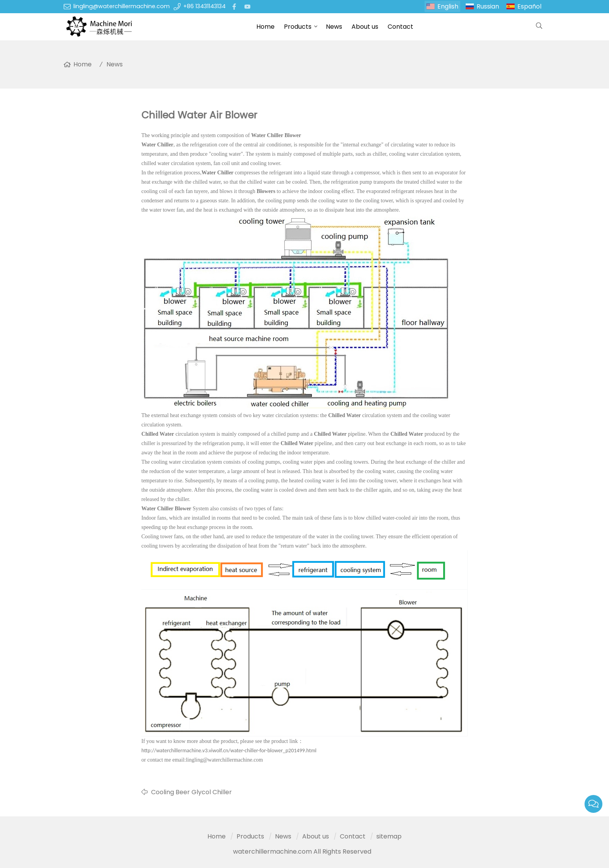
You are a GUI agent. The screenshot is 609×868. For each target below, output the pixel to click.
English (448, 6)
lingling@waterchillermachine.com (122, 6)
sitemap (389, 836)
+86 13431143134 (204, 6)
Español (529, 6)
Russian (488, 6)
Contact (400, 27)
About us (365, 27)
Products (298, 27)
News (334, 27)
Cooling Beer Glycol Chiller (191, 792)
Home (265, 27)
